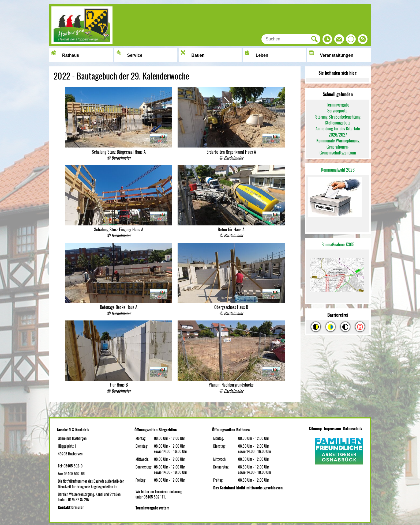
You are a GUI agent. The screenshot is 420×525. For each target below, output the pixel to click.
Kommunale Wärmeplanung (338, 141)
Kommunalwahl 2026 (338, 170)
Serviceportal (338, 111)
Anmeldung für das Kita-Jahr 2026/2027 (338, 131)
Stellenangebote (338, 123)
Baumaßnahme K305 (338, 244)
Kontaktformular (71, 507)
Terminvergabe (338, 105)
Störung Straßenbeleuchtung (338, 117)
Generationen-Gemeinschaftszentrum (338, 150)
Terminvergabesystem (153, 508)
